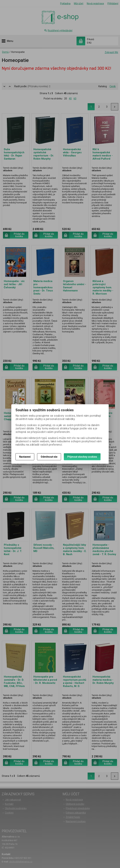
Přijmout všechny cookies (82, 457)
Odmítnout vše (49, 457)
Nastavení (25, 457)
